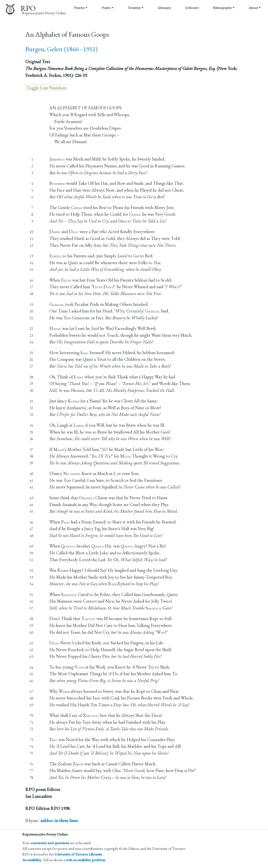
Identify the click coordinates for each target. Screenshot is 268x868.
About (253, 8)
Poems (79, 8)
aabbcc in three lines (59, 820)
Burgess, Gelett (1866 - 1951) (61, 49)
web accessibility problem (86, 860)
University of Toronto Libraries (78, 854)
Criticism (192, 8)
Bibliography (222, 8)
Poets (106, 8)
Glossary (164, 8)
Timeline (134, 8)
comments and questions (50, 843)
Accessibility (32, 860)
